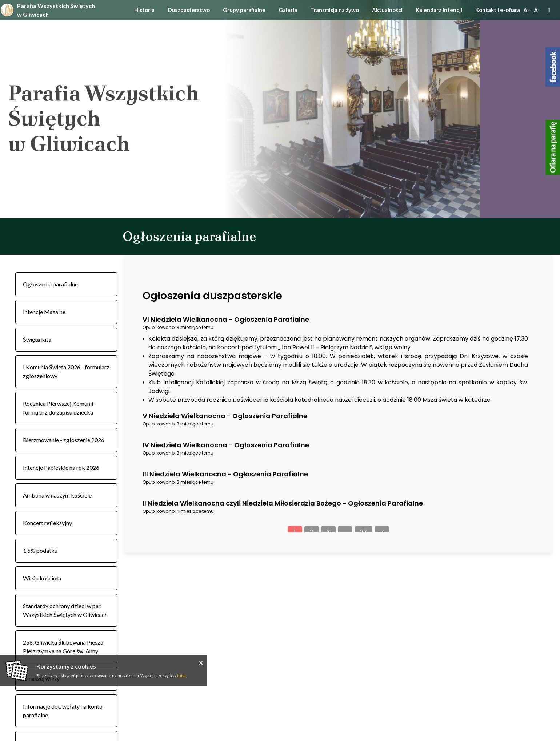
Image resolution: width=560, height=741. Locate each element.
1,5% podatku (40, 550)
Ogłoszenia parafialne (50, 284)
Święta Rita (37, 339)
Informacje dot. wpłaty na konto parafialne (63, 711)
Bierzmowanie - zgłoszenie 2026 (64, 440)
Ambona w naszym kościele (57, 495)
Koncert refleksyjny (47, 523)
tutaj (181, 676)
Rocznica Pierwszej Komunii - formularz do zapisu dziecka (60, 408)
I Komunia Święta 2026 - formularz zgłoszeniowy (66, 371)
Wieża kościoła (42, 578)
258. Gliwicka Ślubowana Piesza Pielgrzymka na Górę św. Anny (63, 647)
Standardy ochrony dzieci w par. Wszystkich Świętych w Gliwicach (65, 610)
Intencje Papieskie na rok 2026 (61, 467)
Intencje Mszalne (44, 312)
